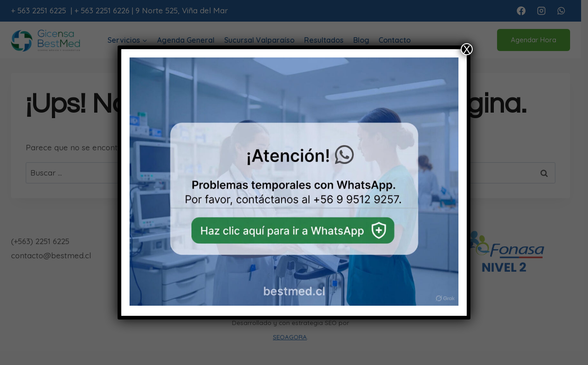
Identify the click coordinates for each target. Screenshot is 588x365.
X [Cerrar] (467, 49)
